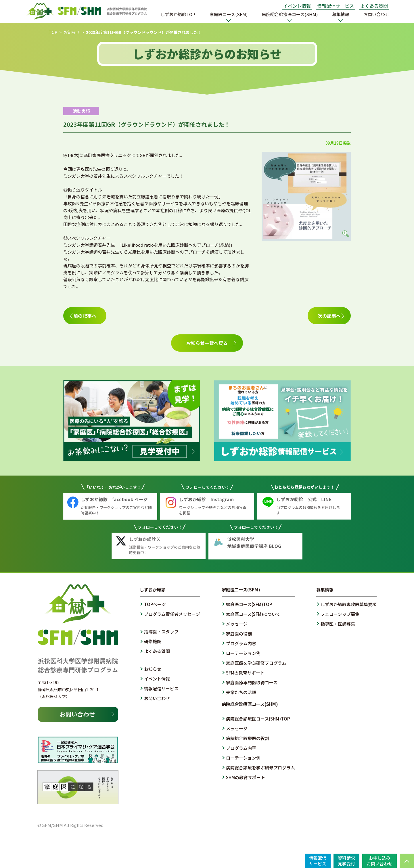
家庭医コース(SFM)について (253, 614)
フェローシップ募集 (340, 614)
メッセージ (237, 624)
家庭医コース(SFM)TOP (249, 604)
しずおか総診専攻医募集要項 (349, 604)
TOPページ (155, 604)
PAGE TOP (407, 861)
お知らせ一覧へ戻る (207, 343)
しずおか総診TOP (178, 14)
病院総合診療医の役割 (248, 738)
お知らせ (72, 32)
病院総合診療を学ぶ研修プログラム (260, 768)
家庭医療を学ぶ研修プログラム (256, 663)
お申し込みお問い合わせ (379, 861)
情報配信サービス (336, 6)
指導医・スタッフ (161, 632)
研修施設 (153, 641)
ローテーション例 (243, 653)
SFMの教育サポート (245, 673)
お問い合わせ (376, 14)
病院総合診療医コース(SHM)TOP (258, 719)
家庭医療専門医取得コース (252, 682)
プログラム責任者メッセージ (172, 614)
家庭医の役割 (239, 634)
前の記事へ (85, 316)
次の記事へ (329, 316)
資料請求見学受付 (346, 861)
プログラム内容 (241, 643)
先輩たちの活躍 (241, 692)
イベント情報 (297, 6)
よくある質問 (374, 6)
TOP (53, 32)
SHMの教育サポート (246, 777)
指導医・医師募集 (338, 624)
